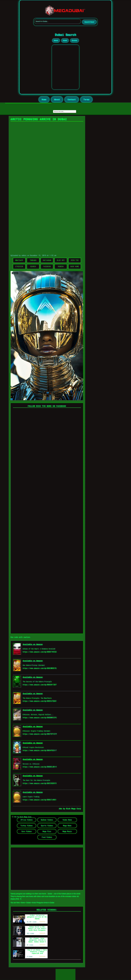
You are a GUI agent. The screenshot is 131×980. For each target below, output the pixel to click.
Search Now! (89, 22)
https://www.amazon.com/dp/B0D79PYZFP (40, 734)
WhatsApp (19, 260)
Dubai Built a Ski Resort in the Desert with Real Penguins (37, 928)
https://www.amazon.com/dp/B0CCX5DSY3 (40, 783)
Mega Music (67, 831)
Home (44, 99)
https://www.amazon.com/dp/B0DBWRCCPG (40, 718)
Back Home (75, 266)
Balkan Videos (47, 820)
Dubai (29, 903)
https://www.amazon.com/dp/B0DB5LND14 (40, 767)
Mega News (67, 826)
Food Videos (47, 837)
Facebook (47, 266)
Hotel (65, 40)
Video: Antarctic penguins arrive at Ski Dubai (37, 917)
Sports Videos (47, 826)
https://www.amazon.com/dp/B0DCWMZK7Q (40, 668)
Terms (86, 99)
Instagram (47, 260)
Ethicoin (19, 266)
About (57, 99)
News (56, 40)
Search (33, 266)
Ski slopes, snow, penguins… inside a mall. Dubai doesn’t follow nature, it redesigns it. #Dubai (37, 942)
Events (75, 40)
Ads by (63, 809)
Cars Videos (27, 831)
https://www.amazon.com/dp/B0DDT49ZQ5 (40, 652)
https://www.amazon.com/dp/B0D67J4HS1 (40, 800)
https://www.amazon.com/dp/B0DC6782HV (40, 701)
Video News (67, 820)
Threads (33, 260)
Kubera (61, 266)
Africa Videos (27, 820)
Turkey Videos (27, 826)
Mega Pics (47, 831)
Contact (72, 99)
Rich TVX (75, 260)
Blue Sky (61, 260)
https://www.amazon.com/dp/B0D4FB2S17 (40, 750)
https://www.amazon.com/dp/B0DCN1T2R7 (40, 685)
